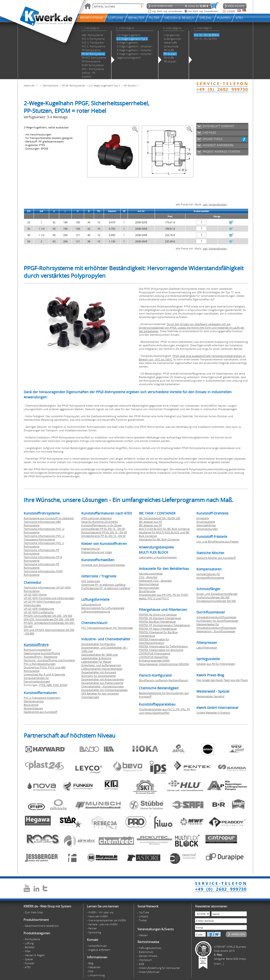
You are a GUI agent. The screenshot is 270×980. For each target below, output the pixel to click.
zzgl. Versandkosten (215, 204)
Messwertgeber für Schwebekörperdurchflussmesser (216, 626)
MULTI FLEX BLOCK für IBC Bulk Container (164, 529)
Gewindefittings (206, 525)
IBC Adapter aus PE (150, 522)
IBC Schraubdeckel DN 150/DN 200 (160, 518)
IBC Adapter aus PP (151, 525)
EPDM (64, 685)
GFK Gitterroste (91, 581)
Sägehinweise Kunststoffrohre (42, 653)
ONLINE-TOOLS (213, 139)
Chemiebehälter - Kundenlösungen (103, 686)
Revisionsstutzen (149, 588)
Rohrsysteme (51, 86)
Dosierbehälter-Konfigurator (98, 644)
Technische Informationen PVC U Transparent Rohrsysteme (44, 538)
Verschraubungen (207, 529)
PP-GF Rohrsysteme (73, 86)
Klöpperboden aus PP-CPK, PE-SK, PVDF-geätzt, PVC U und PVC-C (164, 596)
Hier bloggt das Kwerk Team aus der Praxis (222, 680)
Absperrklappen (33, 708)
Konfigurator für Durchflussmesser (217, 621)
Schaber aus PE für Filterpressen (216, 664)
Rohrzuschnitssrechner (37, 650)
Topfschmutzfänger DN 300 (213, 597)
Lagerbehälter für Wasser (96, 662)
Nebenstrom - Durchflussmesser (216, 631)
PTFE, (43, 685)
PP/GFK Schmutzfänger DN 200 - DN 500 (48, 616)
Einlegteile (203, 518)
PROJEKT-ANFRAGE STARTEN (221, 152)
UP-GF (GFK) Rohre (35, 594)
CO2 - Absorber (148, 577)
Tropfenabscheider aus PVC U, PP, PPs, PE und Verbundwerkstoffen (164, 711)
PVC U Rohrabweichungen (40, 664)
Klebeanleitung (90, 549)
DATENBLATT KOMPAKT (218, 126)
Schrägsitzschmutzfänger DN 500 (216, 601)
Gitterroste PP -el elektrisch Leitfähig (103, 585)
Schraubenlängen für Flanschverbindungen (37, 680)
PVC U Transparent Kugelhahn (42, 698)
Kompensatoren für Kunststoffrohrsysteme (210, 576)
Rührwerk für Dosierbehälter (99, 676)
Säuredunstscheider (151, 574)
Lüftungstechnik (91, 604)
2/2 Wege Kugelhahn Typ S (104, 86)
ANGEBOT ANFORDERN (218, 145)
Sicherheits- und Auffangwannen (101, 665)
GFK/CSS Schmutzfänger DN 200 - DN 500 (49, 619)
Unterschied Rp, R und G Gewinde (44, 674)
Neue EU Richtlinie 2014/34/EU (100, 522)
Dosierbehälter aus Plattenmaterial (102, 683)
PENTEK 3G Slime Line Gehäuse (158, 615)
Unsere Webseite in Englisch (213, 713)
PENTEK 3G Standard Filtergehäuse (160, 618)
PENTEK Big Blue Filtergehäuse (157, 622)
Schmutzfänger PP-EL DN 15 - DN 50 (103, 529)
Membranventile (34, 701)
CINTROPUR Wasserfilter (154, 657)
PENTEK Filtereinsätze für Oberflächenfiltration (154, 641)
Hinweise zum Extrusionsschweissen (103, 565)
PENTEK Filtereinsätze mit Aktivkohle (161, 650)
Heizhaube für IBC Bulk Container (159, 539)
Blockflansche (147, 591)
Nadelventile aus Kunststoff (41, 712)
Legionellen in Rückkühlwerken (158, 557)
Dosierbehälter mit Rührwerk (99, 672)
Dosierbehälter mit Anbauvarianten (103, 679)
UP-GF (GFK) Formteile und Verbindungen (49, 598)
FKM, (57, 685)
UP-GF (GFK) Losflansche (39, 612)
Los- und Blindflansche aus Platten (218, 541)
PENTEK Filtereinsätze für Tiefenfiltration (163, 646)
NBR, (50, 685)
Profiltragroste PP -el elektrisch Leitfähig (106, 588)
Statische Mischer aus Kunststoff (216, 558)
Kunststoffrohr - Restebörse (41, 657)
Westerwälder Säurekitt (210, 696)
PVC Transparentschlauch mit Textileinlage (107, 628)
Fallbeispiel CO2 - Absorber (155, 581)
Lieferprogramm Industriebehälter (102, 669)
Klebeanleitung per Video (97, 552)
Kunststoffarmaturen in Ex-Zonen (102, 525)
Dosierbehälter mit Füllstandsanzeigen (105, 690)
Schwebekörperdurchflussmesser (216, 617)
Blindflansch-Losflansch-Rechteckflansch (164, 680)
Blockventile (31, 705)
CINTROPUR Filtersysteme (155, 653)
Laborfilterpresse (207, 647)
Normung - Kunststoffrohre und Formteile (49, 660)
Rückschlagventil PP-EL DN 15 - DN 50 (104, 532)
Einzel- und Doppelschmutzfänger (217, 594)
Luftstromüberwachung (96, 611)
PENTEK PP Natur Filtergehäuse (158, 629)
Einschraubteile (206, 522)
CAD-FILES (209, 133)
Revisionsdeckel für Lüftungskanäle (103, 608)
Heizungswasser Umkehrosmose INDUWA (164, 664)
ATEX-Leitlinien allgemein (97, 518)
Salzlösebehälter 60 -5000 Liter (100, 655)
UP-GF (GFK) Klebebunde (39, 609)
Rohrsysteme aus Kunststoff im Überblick (49, 518)
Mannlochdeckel (149, 584)
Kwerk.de (29, 86)
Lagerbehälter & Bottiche (96, 658)
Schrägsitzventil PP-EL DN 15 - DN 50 (103, 536)
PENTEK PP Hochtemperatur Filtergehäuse (164, 625)
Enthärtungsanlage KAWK (154, 660)
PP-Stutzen (130, 86)
